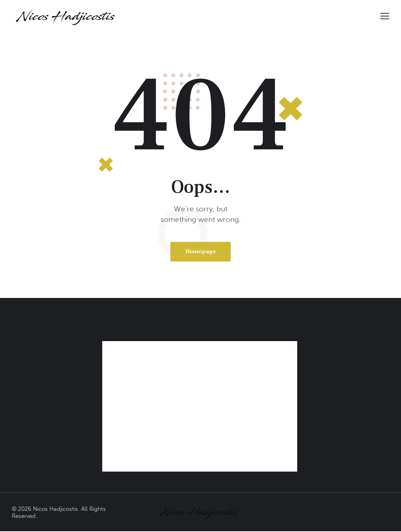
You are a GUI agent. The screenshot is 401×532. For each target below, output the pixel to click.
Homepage (201, 252)
